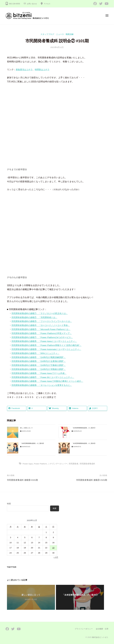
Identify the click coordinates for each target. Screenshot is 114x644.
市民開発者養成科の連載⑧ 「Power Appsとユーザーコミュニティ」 (46, 341)
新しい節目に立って (26, 428)
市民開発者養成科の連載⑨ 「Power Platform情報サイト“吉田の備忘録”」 (49, 345)
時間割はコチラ (44, 70)
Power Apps (27, 464)
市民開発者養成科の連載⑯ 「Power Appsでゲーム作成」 (41, 373)
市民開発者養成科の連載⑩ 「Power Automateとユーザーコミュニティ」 (49, 349)
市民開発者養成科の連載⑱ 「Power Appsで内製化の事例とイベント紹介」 (50, 381)
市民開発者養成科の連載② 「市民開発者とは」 (36, 317)
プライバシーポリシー (82, 629)
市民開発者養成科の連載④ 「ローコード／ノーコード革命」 (43, 325)
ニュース (60, 34)
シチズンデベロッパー (58, 464)
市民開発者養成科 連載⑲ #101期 (23, 480)
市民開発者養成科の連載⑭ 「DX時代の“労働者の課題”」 (40, 365)
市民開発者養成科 (88, 464)
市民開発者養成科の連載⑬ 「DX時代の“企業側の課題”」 (40, 361)
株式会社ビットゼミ (100, 637)
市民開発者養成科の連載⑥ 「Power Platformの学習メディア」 (43, 333)
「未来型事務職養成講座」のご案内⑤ (84, 443)
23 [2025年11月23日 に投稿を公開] (53, 548)
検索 (9, 504)
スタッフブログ (47, 34)
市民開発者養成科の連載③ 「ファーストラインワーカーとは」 (44, 321)
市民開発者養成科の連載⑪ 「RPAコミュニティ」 (37, 353)
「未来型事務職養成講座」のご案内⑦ (84, 428)
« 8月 (56, 557)
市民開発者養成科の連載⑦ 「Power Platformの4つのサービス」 (44, 337)
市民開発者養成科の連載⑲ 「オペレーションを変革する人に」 (44, 385)
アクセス (48, 4)
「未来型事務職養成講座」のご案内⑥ (32, 443)
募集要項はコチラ (25, 70)
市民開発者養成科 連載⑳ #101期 (91, 480)
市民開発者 (74, 464)
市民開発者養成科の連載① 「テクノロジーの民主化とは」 (41, 313)
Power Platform (41, 464)
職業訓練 (70, 34)
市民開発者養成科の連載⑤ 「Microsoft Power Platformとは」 (43, 329)
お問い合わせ (32, 4)
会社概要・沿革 (102, 629)
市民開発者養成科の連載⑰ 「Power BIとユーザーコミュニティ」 (45, 377)
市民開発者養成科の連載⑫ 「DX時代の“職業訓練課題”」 (40, 357)
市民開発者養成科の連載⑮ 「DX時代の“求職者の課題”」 (40, 369)
